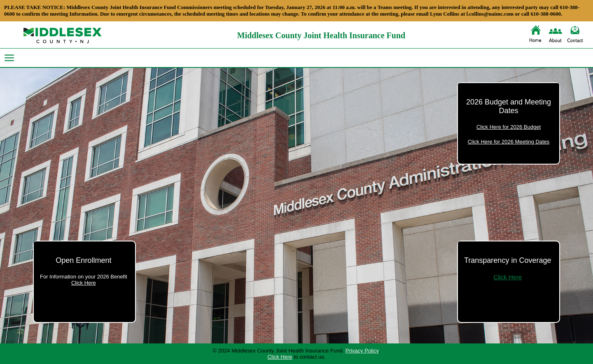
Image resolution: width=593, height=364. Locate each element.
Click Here (84, 283)
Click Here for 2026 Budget (509, 127)
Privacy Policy (362, 351)
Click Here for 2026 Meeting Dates (509, 142)
